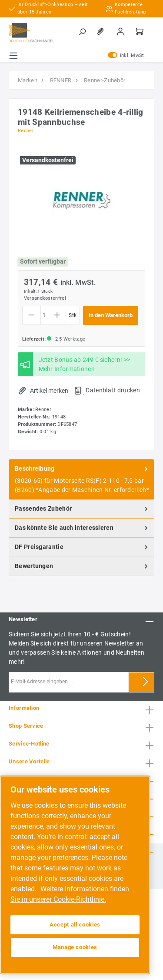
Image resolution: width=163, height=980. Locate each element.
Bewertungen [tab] (82, 566)
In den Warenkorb (111, 315)
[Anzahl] (44, 315)
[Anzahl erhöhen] (57, 315)
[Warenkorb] (140, 31)
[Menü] (13, 56)
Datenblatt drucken (113, 390)
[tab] (81, 479)
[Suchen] (83, 31)
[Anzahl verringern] (32, 315)
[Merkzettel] (102, 31)
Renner (26, 131)
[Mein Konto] (121, 31)
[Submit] (146, 682)
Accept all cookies (75, 925)
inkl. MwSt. (127, 56)
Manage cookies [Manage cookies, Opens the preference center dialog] (75, 947)
